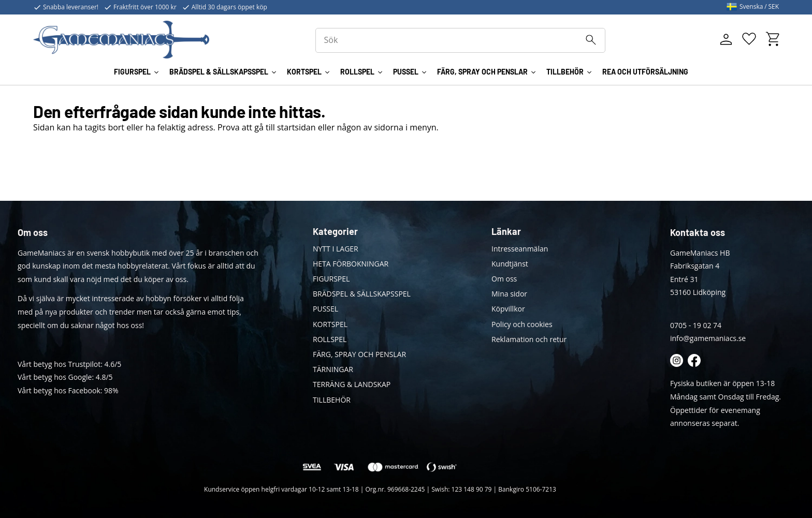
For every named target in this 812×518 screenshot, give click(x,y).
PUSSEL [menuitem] (406, 72)
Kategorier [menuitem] (335, 231)
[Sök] (591, 40)
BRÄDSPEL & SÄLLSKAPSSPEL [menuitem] (219, 72)
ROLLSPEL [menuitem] (357, 72)
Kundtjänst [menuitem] (510, 264)
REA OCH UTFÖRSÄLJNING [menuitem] (645, 72)
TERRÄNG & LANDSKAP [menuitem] (352, 384)
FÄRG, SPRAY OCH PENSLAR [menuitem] (482, 72)
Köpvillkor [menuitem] (508, 309)
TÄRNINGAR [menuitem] (333, 369)
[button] (749, 39)
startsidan (296, 127)
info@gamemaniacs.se (708, 338)
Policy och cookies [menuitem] (522, 324)
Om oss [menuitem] (504, 279)
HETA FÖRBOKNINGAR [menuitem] (351, 264)
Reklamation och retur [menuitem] (529, 339)
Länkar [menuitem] (506, 231)
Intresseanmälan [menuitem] (520, 249)
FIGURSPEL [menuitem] (132, 72)
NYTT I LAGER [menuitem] (336, 249)
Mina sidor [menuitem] (509, 294)
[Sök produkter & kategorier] (460, 40)
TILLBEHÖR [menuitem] (565, 72)
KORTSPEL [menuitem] (304, 72)
